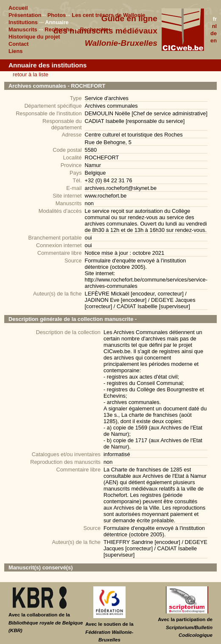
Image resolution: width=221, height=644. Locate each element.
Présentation (25, 15)
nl (214, 26)
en (214, 40)
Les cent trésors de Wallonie (108, 15)
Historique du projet (34, 37)
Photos (57, 15)
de (214, 33)
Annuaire (57, 22)
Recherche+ (96, 29)
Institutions (23, 22)
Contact (19, 44)
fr (215, 19)
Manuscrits (23, 29)
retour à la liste (31, 74)
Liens (15, 51)
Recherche (58, 29)
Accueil (18, 8)
